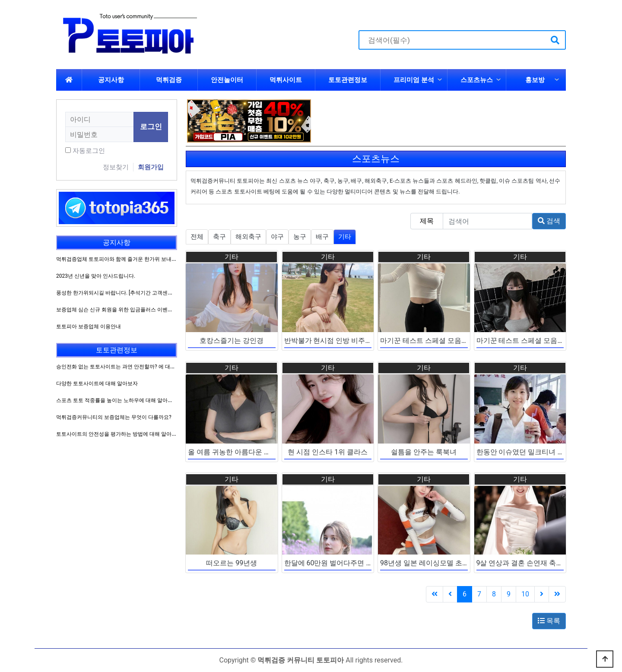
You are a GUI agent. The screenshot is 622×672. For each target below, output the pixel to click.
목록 (549, 621)
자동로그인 (89, 151)
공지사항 (111, 80)
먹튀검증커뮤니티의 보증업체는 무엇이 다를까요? (114, 417)
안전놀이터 (227, 80)
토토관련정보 (348, 80)
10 (525, 594)
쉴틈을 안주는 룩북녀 (424, 452)
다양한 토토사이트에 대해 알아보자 (97, 384)
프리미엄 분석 (414, 80)
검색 (549, 221)
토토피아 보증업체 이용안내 (89, 326)
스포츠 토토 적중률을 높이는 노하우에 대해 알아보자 (117, 400)
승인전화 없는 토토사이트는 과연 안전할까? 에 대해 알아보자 (127, 367)
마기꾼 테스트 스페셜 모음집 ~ (524, 341)
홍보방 (535, 80)
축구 (219, 237)
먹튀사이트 (286, 80)
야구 (277, 237)
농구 (300, 237)
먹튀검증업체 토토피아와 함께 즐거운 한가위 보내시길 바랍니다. (131, 259)
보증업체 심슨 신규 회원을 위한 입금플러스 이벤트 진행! (121, 310)
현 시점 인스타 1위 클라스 (328, 452)
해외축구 (248, 237)
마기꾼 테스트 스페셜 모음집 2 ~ (430, 341)
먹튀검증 (169, 80)
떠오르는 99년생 (232, 563)
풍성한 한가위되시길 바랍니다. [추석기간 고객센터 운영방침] (126, 293)
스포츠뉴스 (477, 80)
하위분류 (440, 80)
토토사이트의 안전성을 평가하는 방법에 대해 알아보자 (119, 434)
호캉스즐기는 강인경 (232, 341)
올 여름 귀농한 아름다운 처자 (233, 452)
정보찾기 (116, 167)
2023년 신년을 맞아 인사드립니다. (96, 276)
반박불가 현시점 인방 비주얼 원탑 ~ (339, 341)
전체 (197, 237)
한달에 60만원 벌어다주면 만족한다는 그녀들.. (355, 563)
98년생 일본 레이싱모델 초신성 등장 (436, 563)
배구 (322, 237)
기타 (345, 237)
